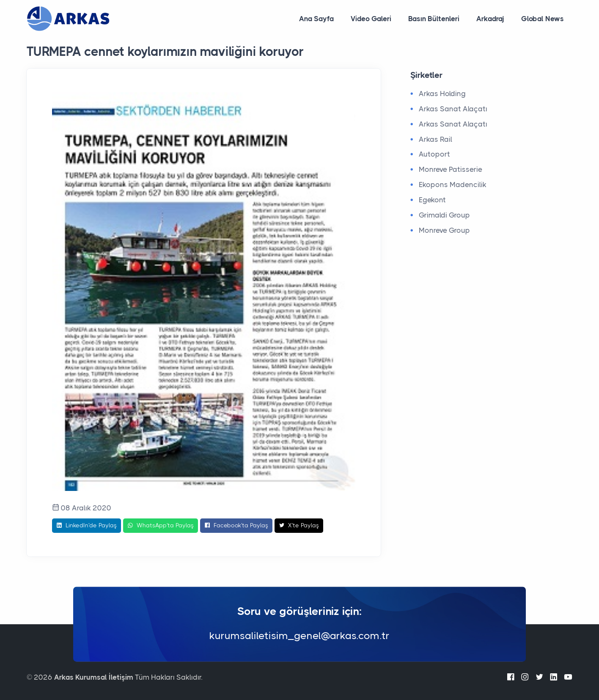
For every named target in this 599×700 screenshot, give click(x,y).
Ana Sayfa (316, 19)
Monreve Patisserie (451, 169)
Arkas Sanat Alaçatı (453, 109)
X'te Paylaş (299, 526)
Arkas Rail (436, 139)
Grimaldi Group (444, 215)
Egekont (432, 200)
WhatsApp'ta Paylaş (161, 526)
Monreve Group (444, 230)
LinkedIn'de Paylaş (87, 526)
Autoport (434, 154)
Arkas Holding (442, 94)
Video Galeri (371, 19)
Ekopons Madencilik (453, 185)
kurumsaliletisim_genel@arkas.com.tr (299, 636)
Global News (543, 19)
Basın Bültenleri (434, 19)
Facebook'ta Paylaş (236, 526)
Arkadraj (490, 19)
